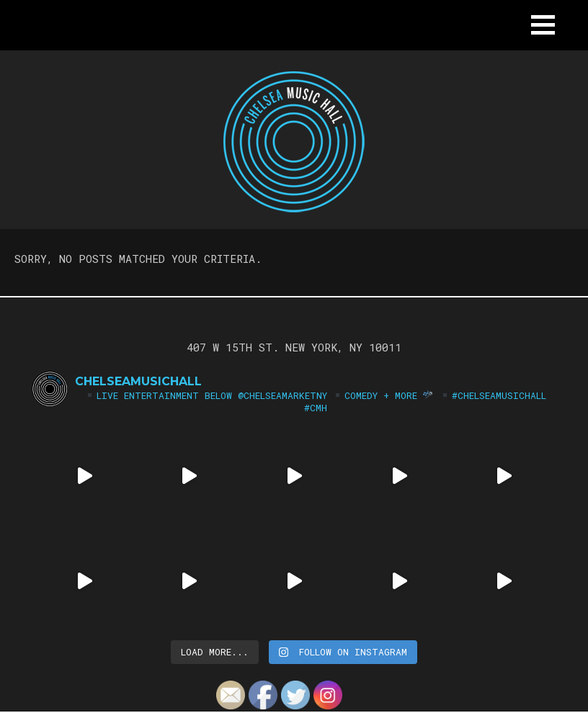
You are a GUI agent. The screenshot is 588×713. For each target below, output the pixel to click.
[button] (543, 25)
